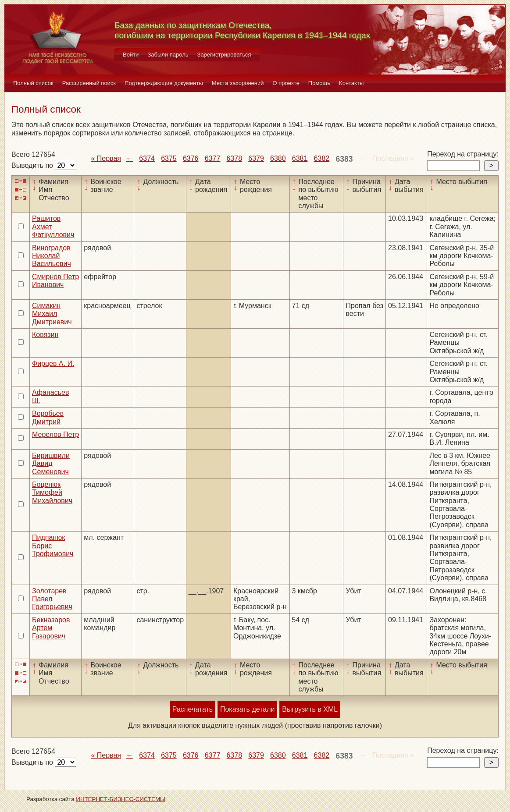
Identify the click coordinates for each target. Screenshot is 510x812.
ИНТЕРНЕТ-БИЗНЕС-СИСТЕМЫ (121, 799)
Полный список (33, 83)
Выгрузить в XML (310, 709)
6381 (300, 158)
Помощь (319, 83)
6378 (234, 158)
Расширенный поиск (89, 83)
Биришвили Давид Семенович (51, 464)
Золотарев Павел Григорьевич (52, 599)
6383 (344, 159)
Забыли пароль (168, 55)
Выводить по (33, 165)
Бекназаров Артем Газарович (51, 628)
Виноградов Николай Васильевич (52, 256)
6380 (278, 158)
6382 (322, 158)
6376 (191, 158)
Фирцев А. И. (53, 363)
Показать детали (247, 709)
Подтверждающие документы (164, 83)
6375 (169, 158)
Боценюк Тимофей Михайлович (52, 493)
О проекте (286, 83)
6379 (256, 158)
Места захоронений (238, 83)
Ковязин (45, 335)
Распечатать (193, 709)
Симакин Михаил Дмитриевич (52, 314)
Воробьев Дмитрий (48, 417)
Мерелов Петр (55, 434)
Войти (131, 55)
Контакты (351, 83)
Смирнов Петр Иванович (55, 281)
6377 (213, 158)
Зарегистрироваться (224, 55)
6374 (147, 158)
